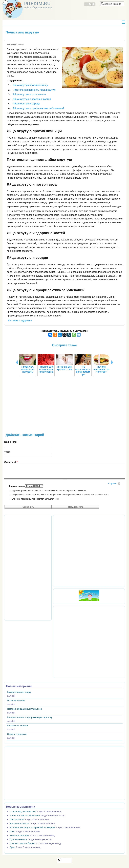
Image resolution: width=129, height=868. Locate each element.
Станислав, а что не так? (23, 812)
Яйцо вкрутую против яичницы (30, 85)
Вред (13, 847)
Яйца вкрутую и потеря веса (29, 94)
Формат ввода (17, 486)
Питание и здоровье (20, 320)
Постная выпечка (16, 700)
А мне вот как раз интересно (25, 815)
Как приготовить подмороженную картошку (30, 717)
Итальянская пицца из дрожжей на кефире (33, 827)
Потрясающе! (17, 819)
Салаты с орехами (17, 734)
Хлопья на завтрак (20, 824)
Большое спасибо (20, 835)
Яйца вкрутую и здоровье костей (32, 99)
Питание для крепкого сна (64, 368)
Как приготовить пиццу (19, 692)
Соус (12, 831)
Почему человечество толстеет (101, 369)
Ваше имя (10, 442)
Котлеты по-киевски (17, 726)
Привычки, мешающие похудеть (27, 369)
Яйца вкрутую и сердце (26, 103)
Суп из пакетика (18, 839)
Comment (11, 462)
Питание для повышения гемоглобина (46, 369)
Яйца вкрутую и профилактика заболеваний (38, 108)
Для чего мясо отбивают (23, 843)
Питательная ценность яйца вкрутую (34, 90)
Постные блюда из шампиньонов (24, 709)
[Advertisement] (64, 406)
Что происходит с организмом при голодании (83, 372)
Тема (7, 452)
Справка (113, 484)
